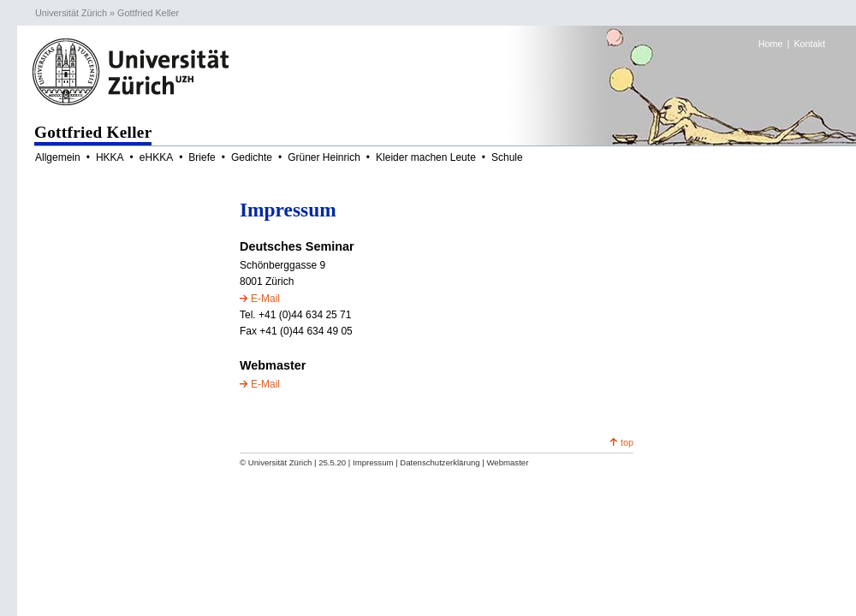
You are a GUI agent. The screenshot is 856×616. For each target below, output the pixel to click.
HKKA (110, 157)
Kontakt (809, 44)
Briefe (202, 157)
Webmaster (507, 462)
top (627, 442)
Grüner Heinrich (324, 157)
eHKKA (156, 157)
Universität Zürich (71, 13)
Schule (507, 157)
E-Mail (265, 299)
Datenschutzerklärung (440, 462)
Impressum (373, 462)
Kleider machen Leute (426, 157)
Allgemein (58, 157)
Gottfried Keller (148, 13)
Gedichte (252, 157)
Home (771, 44)
